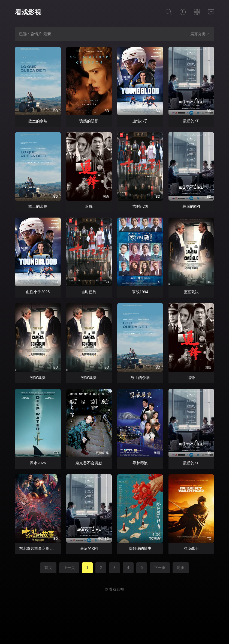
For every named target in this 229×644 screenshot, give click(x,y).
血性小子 (140, 121)
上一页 (69, 568)
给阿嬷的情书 (140, 548)
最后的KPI (191, 206)
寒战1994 (140, 292)
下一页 (160, 568)
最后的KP (191, 121)
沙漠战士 (191, 548)
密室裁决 (191, 292)
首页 (48, 568)
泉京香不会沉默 (89, 463)
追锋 (89, 206)
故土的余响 (38, 121)
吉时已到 (140, 206)
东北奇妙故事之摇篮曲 (38, 548)
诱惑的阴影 (89, 121)
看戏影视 (28, 12)
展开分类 (200, 34)
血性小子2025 (38, 292)
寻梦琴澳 (140, 463)
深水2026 (38, 463)
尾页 (181, 568)
